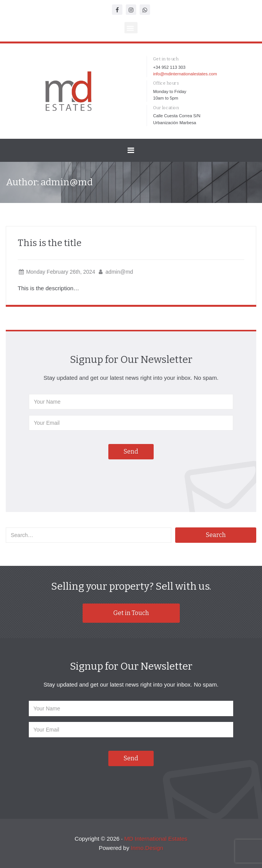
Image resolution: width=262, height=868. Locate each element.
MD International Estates (156, 839)
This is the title (50, 243)
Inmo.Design (147, 848)
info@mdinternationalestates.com (185, 74)
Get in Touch (131, 613)
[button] (131, 28)
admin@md (119, 272)
